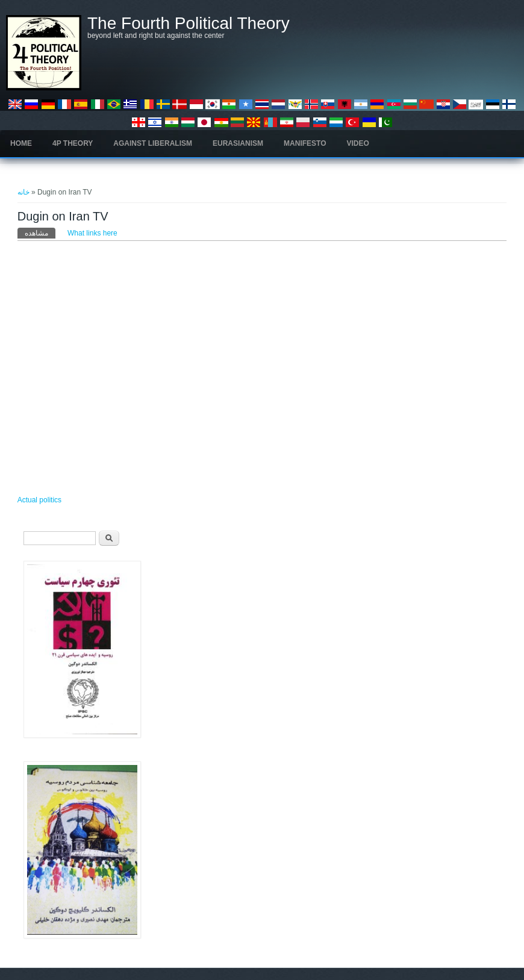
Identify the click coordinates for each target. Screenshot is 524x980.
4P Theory (73, 143)
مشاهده (40, 233)
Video (358, 143)
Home (21, 143)
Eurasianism (238, 143)
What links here (92, 233)
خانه (23, 192)
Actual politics (39, 500)
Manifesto (305, 143)
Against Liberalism (153, 143)
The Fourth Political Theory (189, 23)
